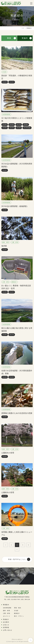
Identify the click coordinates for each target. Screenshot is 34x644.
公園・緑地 (15, 242)
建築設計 (14, 282)
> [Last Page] (17, 549)
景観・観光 (18, 608)
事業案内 (6, 605)
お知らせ (6, 625)
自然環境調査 (6, 114)
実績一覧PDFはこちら (17, 559)
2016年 (26, 125)
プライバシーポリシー (17, 639)
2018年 (12, 125)
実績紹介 (6, 619)
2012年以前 (27, 128)
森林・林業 (6, 242)
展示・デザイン (19, 616)
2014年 (12, 128)
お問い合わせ (7, 630)
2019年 (12, 82)
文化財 (4, 72)
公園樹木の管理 (8, 453)
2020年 (5, 82)
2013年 (19, 128)
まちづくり (6, 616)
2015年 (5, 128)
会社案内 (6, 622)
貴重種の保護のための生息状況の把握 (17, 413)
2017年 (19, 125)
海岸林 (4, 246)
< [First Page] (6, 545)
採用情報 (6, 627)
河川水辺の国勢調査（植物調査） (15, 206)
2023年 (5, 377)
